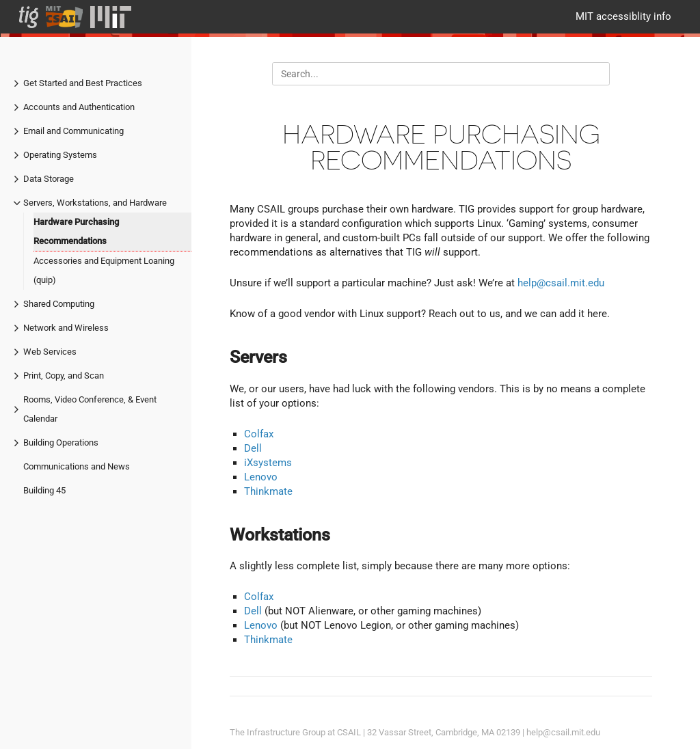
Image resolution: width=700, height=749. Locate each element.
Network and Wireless (66, 328)
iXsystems (268, 463)
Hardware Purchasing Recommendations (76, 231)
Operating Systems (60, 155)
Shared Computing (59, 304)
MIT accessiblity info (623, 16)
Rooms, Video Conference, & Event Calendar (90, 409)
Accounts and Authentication (79, 107)
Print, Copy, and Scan (64, 376)
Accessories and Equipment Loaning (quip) (104, 270)
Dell (253, 448)
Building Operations (61, 442)
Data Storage (49, 179)
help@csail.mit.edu (561, 283)
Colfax (259, 434)
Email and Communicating (73, 131)
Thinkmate (268, 491)
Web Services (50, 352)
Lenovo (261, 477)
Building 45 (44, 490)
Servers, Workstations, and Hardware (95, 203)
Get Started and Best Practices (83, 83)
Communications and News (77, 466)
